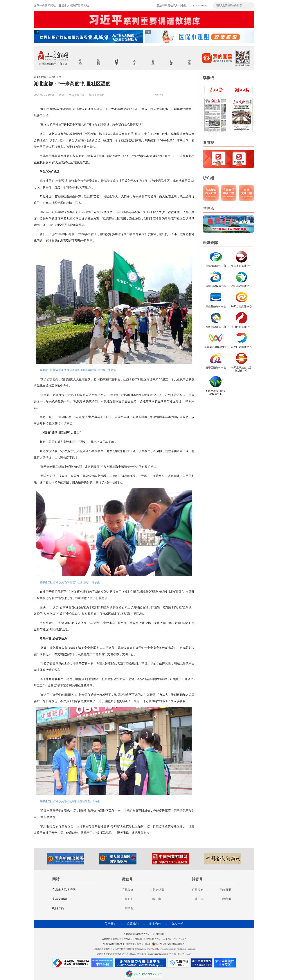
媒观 (153, 60)
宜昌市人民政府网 (64, 890)
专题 (189, 60)
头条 (80, 60)
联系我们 (133, 924)
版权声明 (177, 924)
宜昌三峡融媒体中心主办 (53, 64)
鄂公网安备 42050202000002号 (168, 944)
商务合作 (155, 924)
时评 (171, 60)
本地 (135, 60)
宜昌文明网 (60, 899)
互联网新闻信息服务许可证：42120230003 (144, 934)
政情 (99, 60)
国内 (51, 77)
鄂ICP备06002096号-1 (114, 944)
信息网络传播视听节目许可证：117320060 (122, 939)
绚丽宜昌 (58, 908)
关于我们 (111, 924)
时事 (117, 60)
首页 (36, 77)
